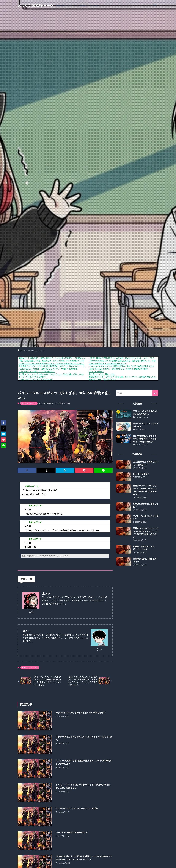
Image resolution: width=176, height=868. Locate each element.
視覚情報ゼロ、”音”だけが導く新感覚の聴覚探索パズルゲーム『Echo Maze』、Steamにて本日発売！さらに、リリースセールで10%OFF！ (75, 366)
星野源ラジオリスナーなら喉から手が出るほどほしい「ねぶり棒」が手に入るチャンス (54, 374)
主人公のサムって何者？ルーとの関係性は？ (37, 371)
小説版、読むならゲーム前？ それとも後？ (36, 380)
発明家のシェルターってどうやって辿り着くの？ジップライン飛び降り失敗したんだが (124, 377)
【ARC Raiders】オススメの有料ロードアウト (108, 363)
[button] (27, 470)
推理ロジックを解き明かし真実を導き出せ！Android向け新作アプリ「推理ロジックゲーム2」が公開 (60, 358)
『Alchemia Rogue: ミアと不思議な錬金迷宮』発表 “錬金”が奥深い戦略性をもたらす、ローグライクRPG (132, 366)
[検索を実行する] (155, 393)
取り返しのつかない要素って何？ (102, 374)
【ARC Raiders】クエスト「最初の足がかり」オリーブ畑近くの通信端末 (48, 369)
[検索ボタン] (155, 5)
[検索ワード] (137, 393)
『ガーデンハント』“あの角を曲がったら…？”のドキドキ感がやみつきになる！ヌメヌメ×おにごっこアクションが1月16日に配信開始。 (74, 363)
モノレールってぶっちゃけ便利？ (32, 377)
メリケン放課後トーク (36, 5)
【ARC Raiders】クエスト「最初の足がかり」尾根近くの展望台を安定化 (118, 369)
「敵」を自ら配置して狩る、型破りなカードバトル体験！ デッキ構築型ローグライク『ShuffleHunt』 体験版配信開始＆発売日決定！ (73, 361)
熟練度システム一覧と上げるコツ (102, 380)
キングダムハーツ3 (29, 403)
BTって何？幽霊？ (96, 371)
